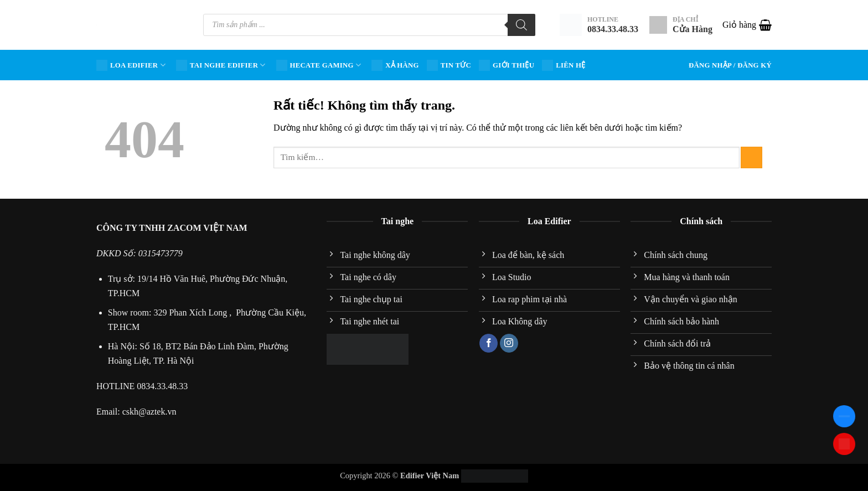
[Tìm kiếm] (521, 25)
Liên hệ (564, 65)
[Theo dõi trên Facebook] (489, 343)
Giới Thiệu (507, 65)
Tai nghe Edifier (221, 65)
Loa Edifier (131, 65)
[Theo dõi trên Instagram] (509, 343)
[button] (747, 25)
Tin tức (449, 65)
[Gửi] (751, 157)
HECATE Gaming (319, 65)
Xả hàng (395, 65)
